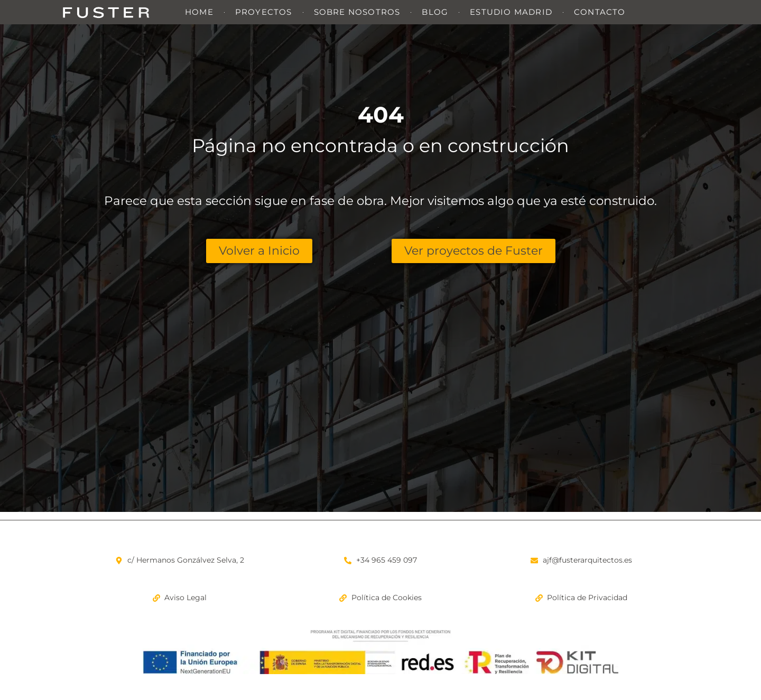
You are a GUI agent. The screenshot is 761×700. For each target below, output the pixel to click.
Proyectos (264, 12)
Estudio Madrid (511, 12)
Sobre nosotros (357, 12)
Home (199, 12)
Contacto (600, 12)
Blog (435, 12)
